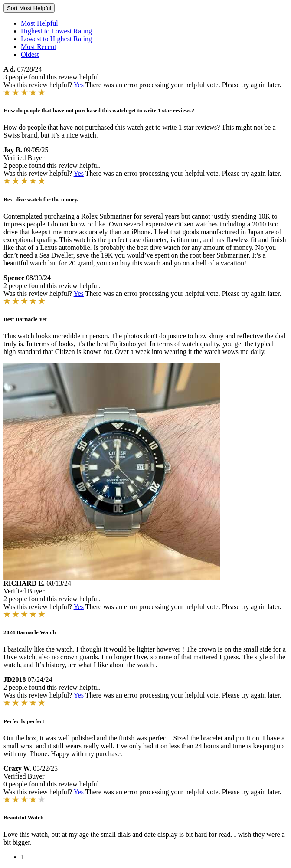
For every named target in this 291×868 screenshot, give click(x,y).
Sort (29, 8)
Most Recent (38, 47)
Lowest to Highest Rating (56, 39)
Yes (79, 85)
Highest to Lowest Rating (56, 31)
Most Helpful (39, 23)
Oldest (30, 54)
